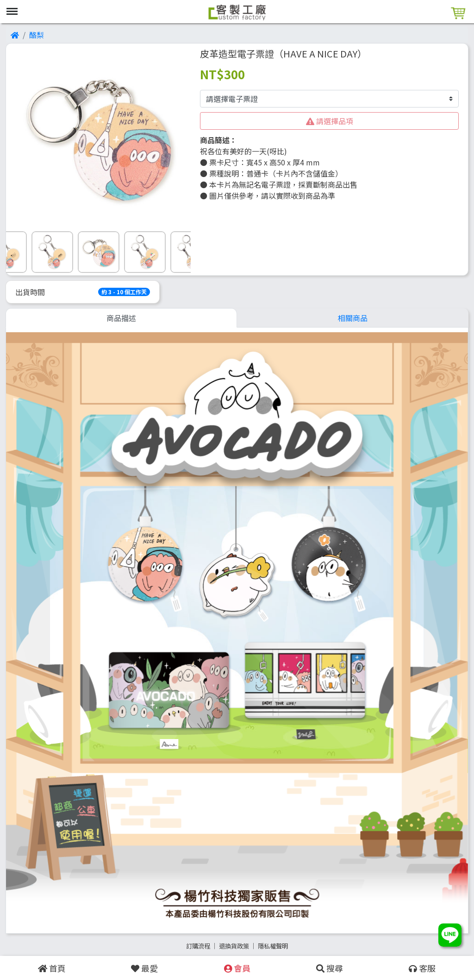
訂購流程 (198, 946)
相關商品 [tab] (353, 318)
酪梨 (37, 35)
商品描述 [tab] (121, 318)
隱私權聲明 (273, 946)
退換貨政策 (234, 946)
